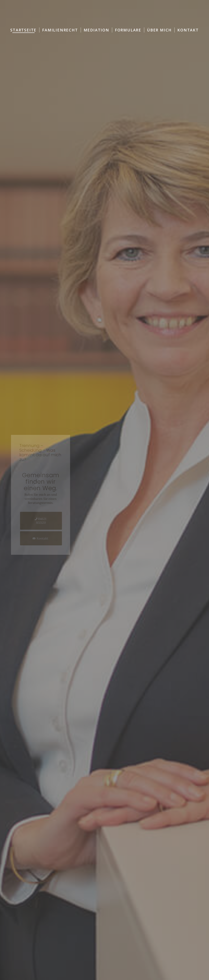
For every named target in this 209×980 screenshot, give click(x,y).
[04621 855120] (46, 521)
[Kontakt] (46, 538)
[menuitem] (23, 30)
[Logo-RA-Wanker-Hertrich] (104, 12)
